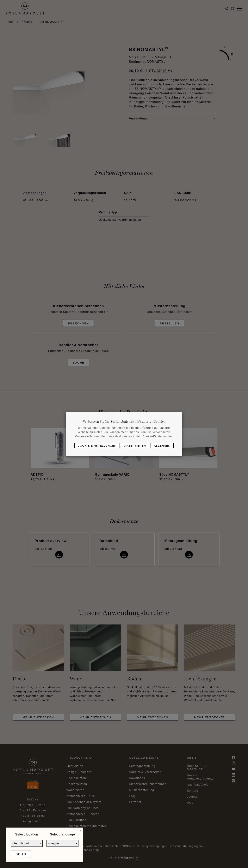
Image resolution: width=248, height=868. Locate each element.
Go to (21, 854)
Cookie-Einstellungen (97, 446)
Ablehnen (162, 446)
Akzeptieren (135, 446)
